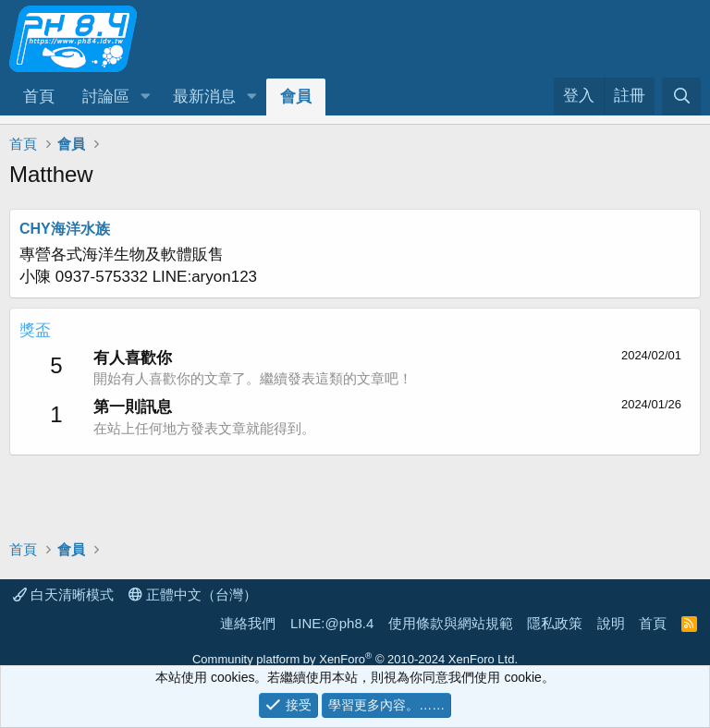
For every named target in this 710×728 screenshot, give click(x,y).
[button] (145, 97)
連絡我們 (248, 623)
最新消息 (204, 97)
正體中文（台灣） (193, 595)
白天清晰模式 (63, 595)
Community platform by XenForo (355, 659)
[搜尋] (681, 97)
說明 (611, 623)
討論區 (106, 97)
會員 (296, 97)
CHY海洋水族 (65, 229)
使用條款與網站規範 (451, 623)
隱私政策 (555, 623)
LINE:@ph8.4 (332, 623)
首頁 (39, 97)
